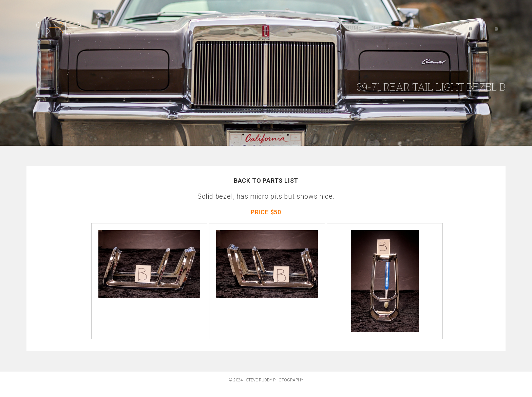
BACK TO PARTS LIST (266, 181)
